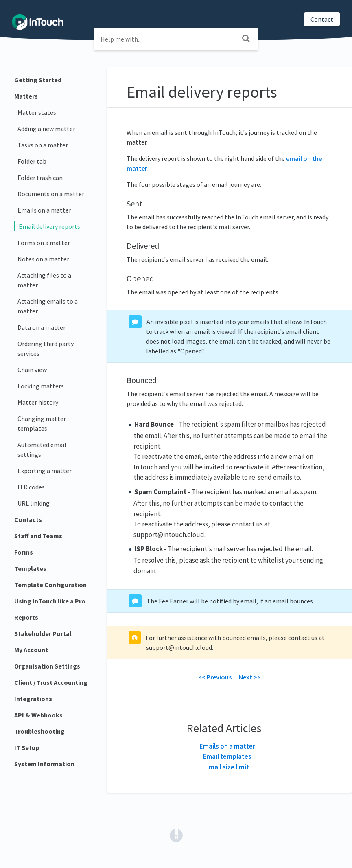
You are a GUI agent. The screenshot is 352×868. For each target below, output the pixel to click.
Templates (30, 568)
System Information (44, 764)
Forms (24, 552)
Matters (26, 96)
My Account (31, 650)
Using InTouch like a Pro (50, 601)
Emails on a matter (227, 746)
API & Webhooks (38, 715)
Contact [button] (322, 19)
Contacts (28, 519)
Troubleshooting (39, 731)
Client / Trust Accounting (51, 682)
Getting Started (38, 80)
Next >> (250, 677)
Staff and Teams (38, 536)
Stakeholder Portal (43, 633)
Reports (26, 617)
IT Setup (27, 747)
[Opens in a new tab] (176, 835)
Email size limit (227, 767)
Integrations (33, 699)
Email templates (227, 756)
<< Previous (215, 677)
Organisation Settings (47, 666)
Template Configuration (50, 585)
